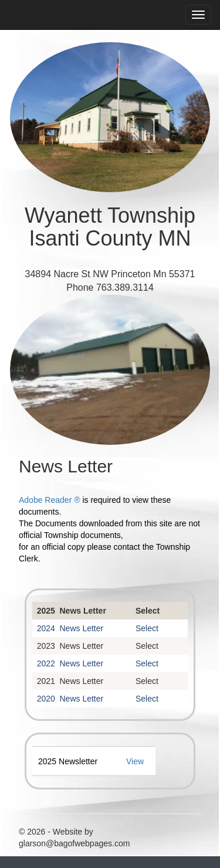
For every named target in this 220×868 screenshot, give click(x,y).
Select (148, 611)
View (135, 761)
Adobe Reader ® (50, 500)
